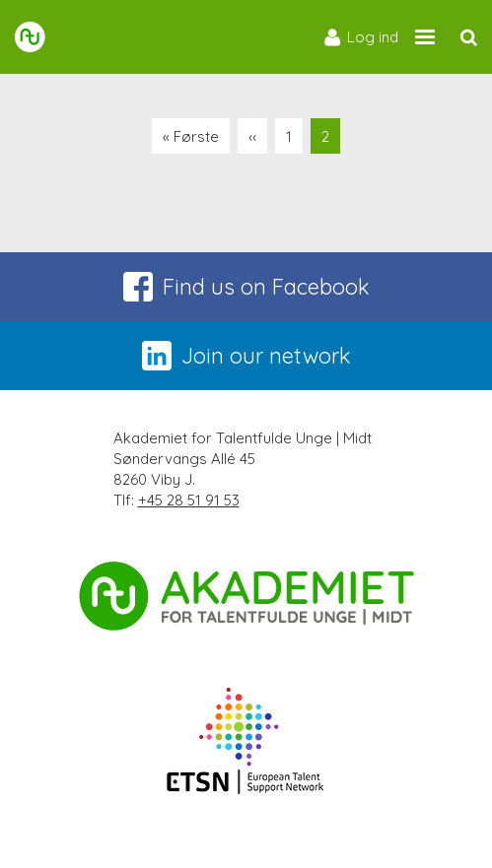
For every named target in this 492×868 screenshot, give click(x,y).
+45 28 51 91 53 (189, 500)
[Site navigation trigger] (425, 37)
